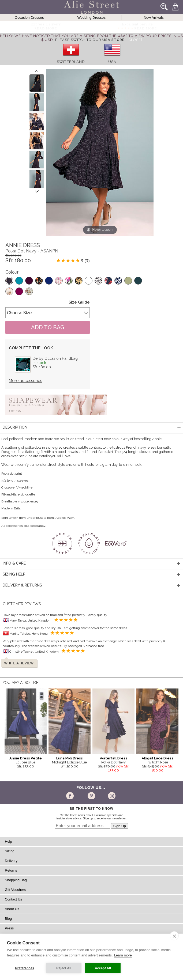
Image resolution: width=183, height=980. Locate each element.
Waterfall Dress (113, 758)
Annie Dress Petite (26, 758)
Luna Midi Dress (70, 758)
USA (112, 62)
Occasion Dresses (29, 18)
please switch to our (90, 40)
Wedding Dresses (91, 18)
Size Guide (79, 302)
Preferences (25, 968)
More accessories (25, 381)
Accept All (103, 968)
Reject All (64, 968)
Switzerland (71, 62)
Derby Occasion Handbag (55, 358)
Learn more (123, 955)
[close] (174, 936)
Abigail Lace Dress (158, 758)
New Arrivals (154, 18)
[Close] (135, 40)
